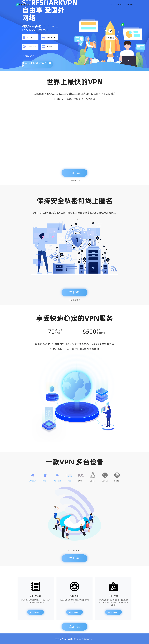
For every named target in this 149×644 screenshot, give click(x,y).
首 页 (109, 5)
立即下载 (74, 173)
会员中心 (119, 5)
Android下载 (49, 37)
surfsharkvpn (36, 612)
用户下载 (129, 5)
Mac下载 (47, 47)
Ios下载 (27, 37)
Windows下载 (30, 47)
